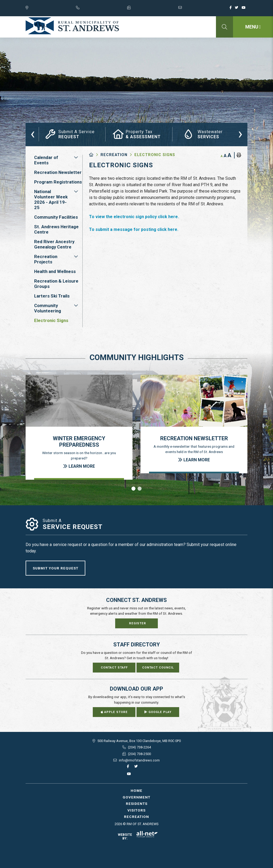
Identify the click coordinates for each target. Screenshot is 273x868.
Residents (137, 804)
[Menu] (253, 27)
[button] (76, 157)
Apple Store (114, 712)
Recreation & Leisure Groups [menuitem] (56, 284)
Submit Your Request (56, 568)
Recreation (114, 155)
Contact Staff (114, 668)
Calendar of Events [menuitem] (46, 160)
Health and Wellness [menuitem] (55, 271)
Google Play (158, 712)
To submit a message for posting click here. (134, 229)
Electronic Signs (155, 155)
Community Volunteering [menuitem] (48, 308)
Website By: (138, 837)
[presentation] (33, 133)
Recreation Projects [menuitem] (46, 259)
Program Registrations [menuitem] (58, 182)
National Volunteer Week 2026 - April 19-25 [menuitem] (51, 199)
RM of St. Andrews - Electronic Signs (72, 26)
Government (136, 797)
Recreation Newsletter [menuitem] (58, 172)
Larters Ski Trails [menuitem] (52, 296)
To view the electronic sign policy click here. (134, 217)
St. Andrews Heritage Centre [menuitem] (56, 229)
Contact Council (158, 668)
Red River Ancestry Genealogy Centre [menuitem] (54, 244)
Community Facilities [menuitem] (56, 217)
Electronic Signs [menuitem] (51, 320)
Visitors (136, 810)
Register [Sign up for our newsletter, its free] (138, 623)
